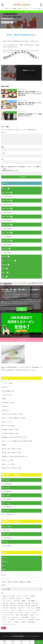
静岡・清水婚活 (8, 209)
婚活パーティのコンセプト (24, 9)
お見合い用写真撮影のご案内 (8, 391)
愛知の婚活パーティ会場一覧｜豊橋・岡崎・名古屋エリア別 (15, 456)
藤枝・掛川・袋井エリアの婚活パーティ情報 (11, 449)
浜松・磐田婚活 (8, 193)
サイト (3, 159)
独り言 (6, 273)
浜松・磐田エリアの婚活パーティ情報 (10, 433)
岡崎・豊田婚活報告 (13, 90)
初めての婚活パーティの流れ (8, 403)
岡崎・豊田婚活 (8, 241)
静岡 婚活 (16, 582)
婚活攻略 (6, 265)
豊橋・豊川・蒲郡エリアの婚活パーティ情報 (11, 453)
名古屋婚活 (7, 249)
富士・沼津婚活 (8, 233)
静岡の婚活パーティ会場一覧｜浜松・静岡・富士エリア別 (14, 437)
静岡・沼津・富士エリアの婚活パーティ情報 (11, 468)
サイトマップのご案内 (7, 395)
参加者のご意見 (5, 410)
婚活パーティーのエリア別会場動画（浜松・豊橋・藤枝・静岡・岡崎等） (17, 441)
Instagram (22, 642)
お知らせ (6, 189)
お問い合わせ (5, 387)
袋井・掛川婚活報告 (9, 229)
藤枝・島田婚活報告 (9, 221)
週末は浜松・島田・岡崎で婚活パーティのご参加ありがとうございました (30, 104)
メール (3, 153)
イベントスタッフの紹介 (36, 9)
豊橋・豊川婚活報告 (9, 205)
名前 (3, 147)
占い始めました (5, 406)
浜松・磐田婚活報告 (7, 22)
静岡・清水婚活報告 (9, 213)
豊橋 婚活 (10, 582)
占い (5, 277)
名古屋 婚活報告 (8, 253)
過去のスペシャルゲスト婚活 (8, 464)
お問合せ (22, 309)
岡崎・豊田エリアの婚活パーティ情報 (10, 430)
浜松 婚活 (4, 582)
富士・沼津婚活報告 (9, 237)
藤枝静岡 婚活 (22, 582)
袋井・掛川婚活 (8, 225)
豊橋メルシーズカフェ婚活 (8, 460)
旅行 (5, 269)
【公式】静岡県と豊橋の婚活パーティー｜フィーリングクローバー (25, 636)
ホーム (3, 9)
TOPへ (39, 642)
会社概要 (4, 399)
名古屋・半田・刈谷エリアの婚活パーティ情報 (12, 414)
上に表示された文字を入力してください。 (10, 170)
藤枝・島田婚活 (8, 217)
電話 (30, 642)
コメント (4, 132)
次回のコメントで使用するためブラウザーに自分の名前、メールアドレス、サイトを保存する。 (21, 167)
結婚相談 (15, 9)
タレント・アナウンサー (12, 112)
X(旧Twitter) (13, 642)
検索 (3, 628)
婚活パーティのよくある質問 (8, 426)
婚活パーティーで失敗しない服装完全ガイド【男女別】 (14, 418)
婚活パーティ (8, 9)
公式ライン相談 (4, 642)
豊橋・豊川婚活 (8, 201)
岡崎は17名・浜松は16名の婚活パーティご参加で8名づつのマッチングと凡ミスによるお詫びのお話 (30, 93)
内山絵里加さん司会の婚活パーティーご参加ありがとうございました (30, 115)
